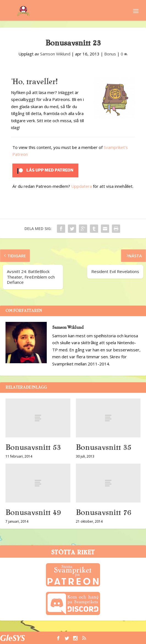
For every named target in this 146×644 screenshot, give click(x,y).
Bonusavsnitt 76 (104, 512)
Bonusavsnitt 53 (33, 447)
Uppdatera (82, 186)
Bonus (110, 54)
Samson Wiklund (55, 54)
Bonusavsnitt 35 (104, 447)
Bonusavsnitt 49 (33, 512)
